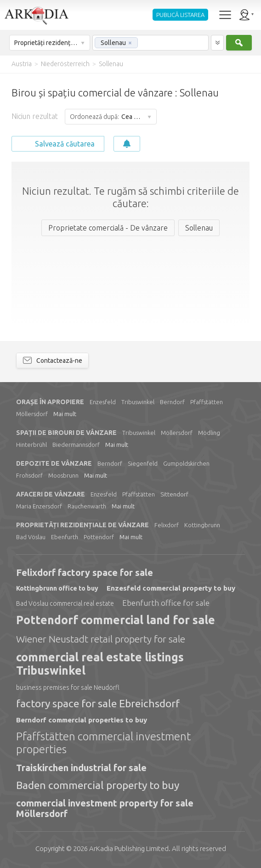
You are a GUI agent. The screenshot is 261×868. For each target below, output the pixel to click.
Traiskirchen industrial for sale (81, 768)
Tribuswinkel (138, 402)
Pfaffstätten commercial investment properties (103, 743)
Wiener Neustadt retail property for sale (101, 639)
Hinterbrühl (31, 445)
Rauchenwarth (87, 506)
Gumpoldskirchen (186, 463)
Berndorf (172, 402)
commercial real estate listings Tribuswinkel (100, 664)
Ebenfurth (65, 537)
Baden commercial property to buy (98, 785)
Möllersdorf (32, 414)
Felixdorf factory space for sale (85, 572)
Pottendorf (99, 537)
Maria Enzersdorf (39, 506)
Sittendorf (174, 494)
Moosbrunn (63, 475)
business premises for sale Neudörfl (68, 688)
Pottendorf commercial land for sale (116, 620)
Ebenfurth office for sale (166, 603)
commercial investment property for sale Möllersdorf (105, 808)
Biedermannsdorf (76, 445)
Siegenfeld (143, 463)
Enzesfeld (103, 402)
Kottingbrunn (202, 525)
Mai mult (65, 414)
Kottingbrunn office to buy (57, 588)
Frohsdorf (29, 475)
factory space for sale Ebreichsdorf (98, 703)
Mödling (209, 433)
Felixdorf (167, 525)
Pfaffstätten (207, 402)
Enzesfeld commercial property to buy (171, 588)
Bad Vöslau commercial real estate (65, 603)
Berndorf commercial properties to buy (82, 720)
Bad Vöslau (31, 537)
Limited (129, 848)
